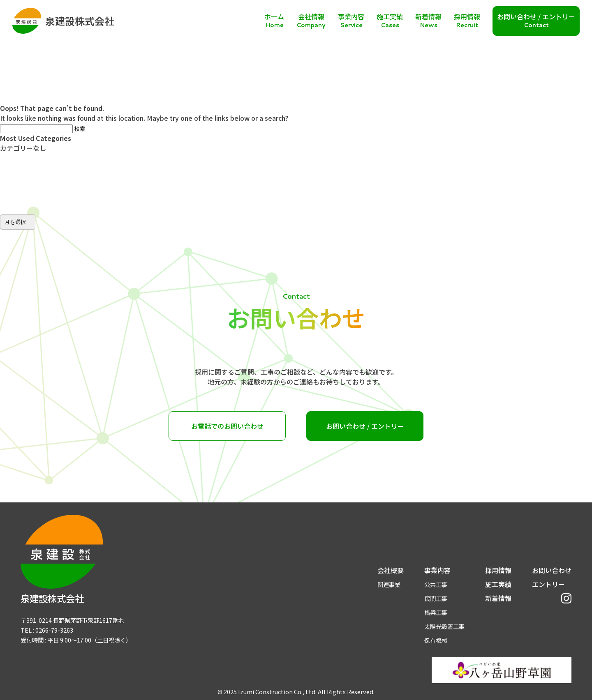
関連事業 (389, 584)
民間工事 (436, 598)
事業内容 (437, 570)
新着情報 (498, 598)
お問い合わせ (552, 570)
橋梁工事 (436, 612)
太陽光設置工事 (444, 626)
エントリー (548, 584)
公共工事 (436, 584)
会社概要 (391, 570)
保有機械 (436, 640)
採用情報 (498, 570)
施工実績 (498, 584)
